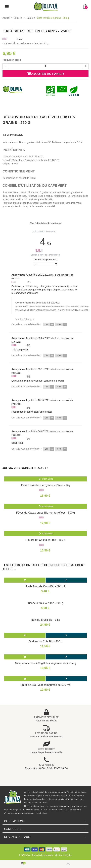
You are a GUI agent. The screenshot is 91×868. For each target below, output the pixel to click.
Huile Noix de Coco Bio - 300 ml (45, 586)
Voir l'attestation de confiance (45, 223)
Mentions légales (63, 855)
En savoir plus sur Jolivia (36, 803)
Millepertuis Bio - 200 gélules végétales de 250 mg (46, 663)
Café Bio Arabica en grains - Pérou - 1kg (45, 485)
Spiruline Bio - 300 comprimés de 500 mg (45, 685)
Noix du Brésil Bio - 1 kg (45, 620)
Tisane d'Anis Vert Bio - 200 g (45, 603)
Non (62, 325)
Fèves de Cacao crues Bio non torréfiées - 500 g (46, 513)
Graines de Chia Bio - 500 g (45, 641)
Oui (49, 325)
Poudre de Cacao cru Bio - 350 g (45, 540)
